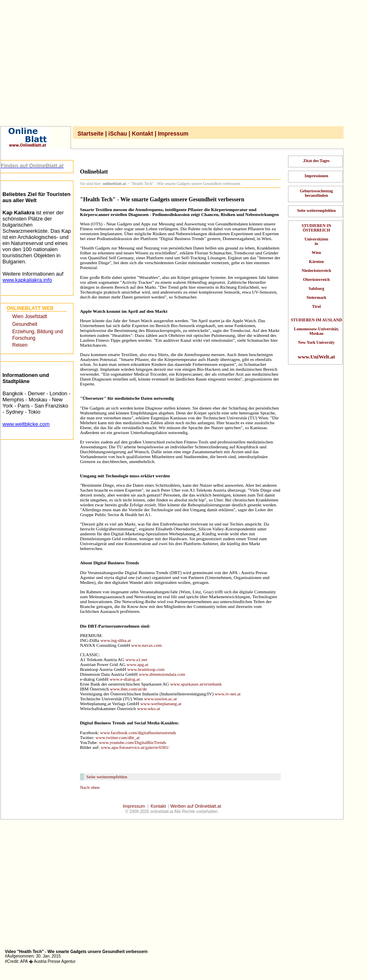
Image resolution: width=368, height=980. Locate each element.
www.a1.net (136, 659)
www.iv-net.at (227, 694)
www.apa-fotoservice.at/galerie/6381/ (135, 747)
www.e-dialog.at (125, 679)
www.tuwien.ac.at (160, 699)
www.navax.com (146, 645)
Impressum (173, 134)
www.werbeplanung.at (161, 704)
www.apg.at (137, 664)
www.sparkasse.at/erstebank (196, 684)
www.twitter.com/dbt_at (117, 737)
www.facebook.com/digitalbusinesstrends (138, 733)
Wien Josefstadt (30, 316)
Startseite (91, 134)
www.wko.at (149, 708)
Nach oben (90, 787)
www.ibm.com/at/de (128, 689)
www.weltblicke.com (26, 424)
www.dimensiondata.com (162, 674)
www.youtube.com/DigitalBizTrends (133, 742)
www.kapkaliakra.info (27, 280)
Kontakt (142, 134)
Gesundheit (25, 324)
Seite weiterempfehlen (107, 777)
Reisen (20, 345)
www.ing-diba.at (115, 640)
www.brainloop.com (146, 669)
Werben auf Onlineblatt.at (196, 806)
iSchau (118, 134)
